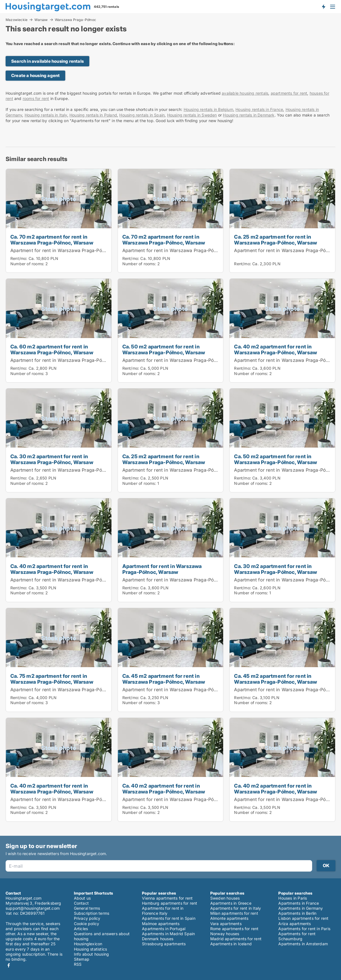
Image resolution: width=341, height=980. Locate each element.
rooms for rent (36, 98)
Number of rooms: (27, 264)
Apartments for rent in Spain (169, 918)
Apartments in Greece (231, 903)
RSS (78, 964)
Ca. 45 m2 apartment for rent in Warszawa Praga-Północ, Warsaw (164, 679)
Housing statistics (91, 949)
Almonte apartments (229, 918)
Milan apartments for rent (234, 913)
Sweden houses (225, 898)
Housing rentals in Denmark (249, 115)
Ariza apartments (295, 924)
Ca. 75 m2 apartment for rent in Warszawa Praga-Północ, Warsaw (52, 679)
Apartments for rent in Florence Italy (163, 911)
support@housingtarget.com (33, 908)
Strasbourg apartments (164, 944)
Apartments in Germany (301, 908)
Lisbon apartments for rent (303, 918)
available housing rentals (245, 93)
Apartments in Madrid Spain (168, 934)
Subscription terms (92, 913)
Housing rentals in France (259, 109)
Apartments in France (299, 903)
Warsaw (41, 20)
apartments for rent (289, 93)
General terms (87, 908)
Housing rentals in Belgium (208, 109)
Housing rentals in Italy (46, 115)
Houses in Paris (293, 898)
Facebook (9, 965)
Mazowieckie (17, 20)
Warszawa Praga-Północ (75, 20)
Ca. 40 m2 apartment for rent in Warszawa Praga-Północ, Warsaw (275, 349)
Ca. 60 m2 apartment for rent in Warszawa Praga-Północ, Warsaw (52, 349)
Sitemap (82, 959)
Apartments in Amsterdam (303, 944)
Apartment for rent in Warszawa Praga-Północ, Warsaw (71, 250)
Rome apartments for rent (234, 929)
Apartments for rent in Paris (304, 929)
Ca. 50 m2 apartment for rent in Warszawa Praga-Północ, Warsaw (164, 349)
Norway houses (225, 934)
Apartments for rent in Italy (236, 908)
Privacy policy (87, 918)
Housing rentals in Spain (142, 115)
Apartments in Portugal (164, 929)
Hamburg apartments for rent (170, 903)
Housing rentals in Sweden (192, 115)
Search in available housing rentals (47, 61)
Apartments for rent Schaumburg (297, 936)
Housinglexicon (88, 944)
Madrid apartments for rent (236, 939)
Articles (81, 929)
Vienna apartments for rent (167, 898)
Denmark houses (158, 939)
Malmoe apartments (161, 924)
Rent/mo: (19, 258)
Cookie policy (87, 924)
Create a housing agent (35, 75)
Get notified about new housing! (323, 6)
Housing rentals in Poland (93, 115)
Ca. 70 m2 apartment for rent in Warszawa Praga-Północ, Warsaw (52, 240)
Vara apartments (226, 924)
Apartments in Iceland (231, 944)
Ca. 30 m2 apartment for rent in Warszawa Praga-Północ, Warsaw (52, 459)
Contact (81, 903)
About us (82, 898)
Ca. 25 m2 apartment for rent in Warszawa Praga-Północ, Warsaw (275, 240)
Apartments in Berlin (297, 913)
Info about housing (92, 954)
